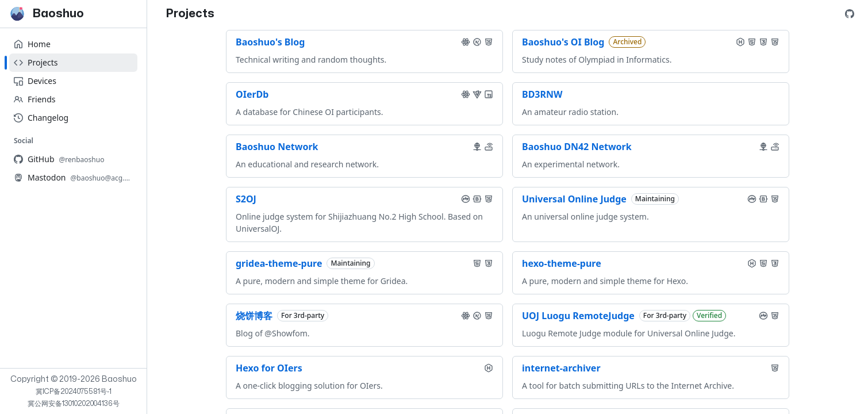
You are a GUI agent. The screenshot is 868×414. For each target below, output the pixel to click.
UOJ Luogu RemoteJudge (578, 316)
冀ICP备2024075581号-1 (74, 392)
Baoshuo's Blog (270, 42)
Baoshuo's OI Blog (563, 42)
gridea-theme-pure (279, 263)
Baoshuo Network (277, 147)
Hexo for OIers (269, 368)
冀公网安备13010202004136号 (74, 404)
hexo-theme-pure (562, 263)
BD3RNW (542, 94)
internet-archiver (561, 368)
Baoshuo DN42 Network (577, 147)
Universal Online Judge (574, 199)
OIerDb (252, 94)
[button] (466, 42)
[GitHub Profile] (850, 14)
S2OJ (246, 199)
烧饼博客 (254, 316)
